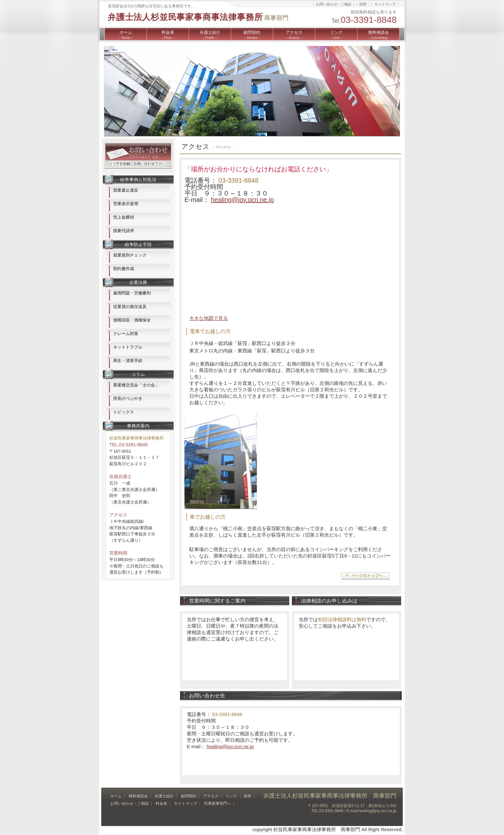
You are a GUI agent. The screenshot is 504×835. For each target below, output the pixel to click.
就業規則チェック (130, 255)
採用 (363, 4)
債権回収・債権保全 (132, 320)
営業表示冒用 (126, 204)
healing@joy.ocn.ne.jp (242, 200)
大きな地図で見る (209, 318)
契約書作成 (124, 269)
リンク (336, 35)
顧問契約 (252, 35)
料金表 (168, 35)
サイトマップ (385, 4)
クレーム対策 (126, 334)
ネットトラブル (128, 347)
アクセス (294, 35)
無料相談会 (378, 35)
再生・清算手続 (128, 361)
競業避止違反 (126, 190)
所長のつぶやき (128, 399)
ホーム (126, 35)
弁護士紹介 (210, 35)
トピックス (124, 412)
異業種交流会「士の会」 (136, 385)
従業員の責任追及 (130, 307)
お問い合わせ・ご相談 (334, 4)
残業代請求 (124, 231)
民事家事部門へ (218, 803)
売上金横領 (124, 217)
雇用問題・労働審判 (132, 293)
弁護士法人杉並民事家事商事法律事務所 (198, 17)
